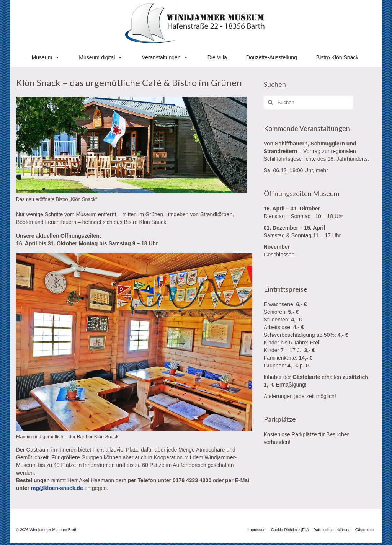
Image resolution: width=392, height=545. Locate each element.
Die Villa (217, 57)
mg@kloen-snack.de (57, 488)
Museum (46, 57)
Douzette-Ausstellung (272, 57)
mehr (322, 170)
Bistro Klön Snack (337, 57)
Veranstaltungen (165, 57)
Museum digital (101, 57)
